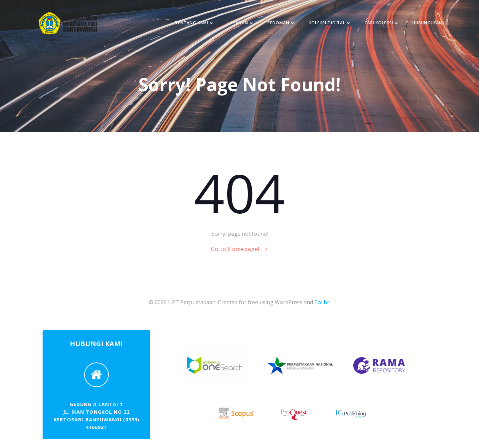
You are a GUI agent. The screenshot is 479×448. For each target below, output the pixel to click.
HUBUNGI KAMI (428, 23)
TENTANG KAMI (194, 23)
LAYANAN (240, 23)
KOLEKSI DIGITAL (330, 23)
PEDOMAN (281, 23)
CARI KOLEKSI (382, 23)
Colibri (322, 303)
